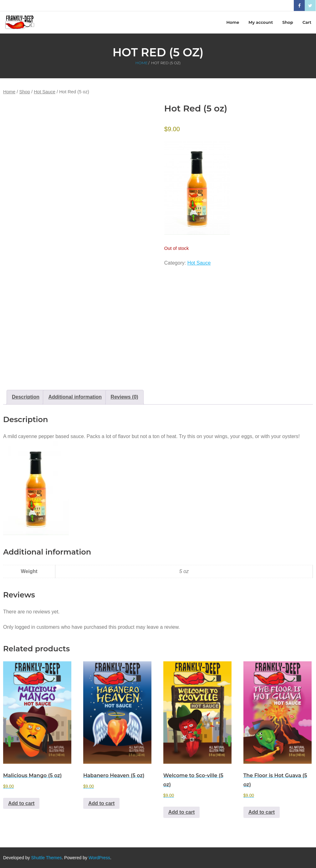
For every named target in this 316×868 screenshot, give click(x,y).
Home (142, 63)
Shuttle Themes (47, 858)
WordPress (99, 858)
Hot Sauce (45, 92)
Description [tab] (26, 397)
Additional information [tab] (75, 397)
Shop (25, 92)
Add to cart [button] (21, 803)
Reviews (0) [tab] (125, 397)
